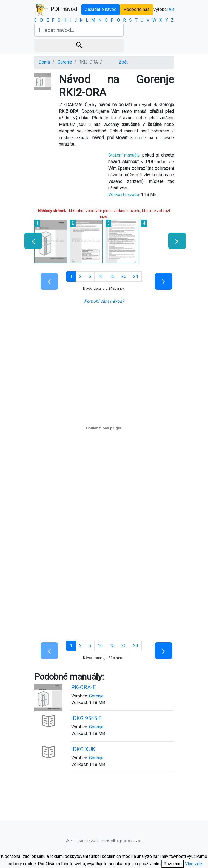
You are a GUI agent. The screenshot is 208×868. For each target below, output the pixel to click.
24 (136, 276)
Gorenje (65, 62)
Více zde (193, 864)
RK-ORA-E (84, 687)
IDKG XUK (83, 749)
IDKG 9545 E (86, 718)
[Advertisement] (104, 594)
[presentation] (31, 241)
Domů (44, 62)
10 (100, 276)
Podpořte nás (137, 9)
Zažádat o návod (101, 9)
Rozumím (173, 864)
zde (123, 188)
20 (124, 276)
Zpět (123, 62)
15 (112, 276)
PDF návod (56, 10)
